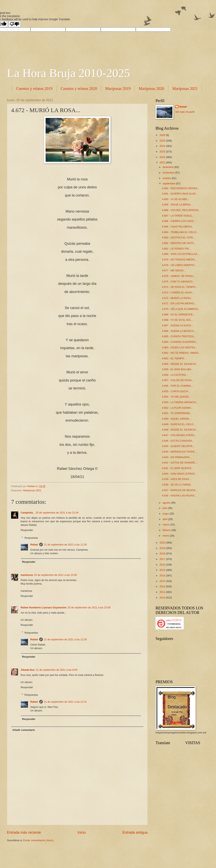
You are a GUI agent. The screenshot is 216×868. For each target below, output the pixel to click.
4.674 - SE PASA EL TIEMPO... (180, 287)
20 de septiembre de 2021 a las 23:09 (89, 607)
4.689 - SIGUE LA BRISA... (177, 205)
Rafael (34, 545)
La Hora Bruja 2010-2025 (69, 73)
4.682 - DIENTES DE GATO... (179, 243)
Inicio (82, 832)
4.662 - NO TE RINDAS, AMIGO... (181, 353)
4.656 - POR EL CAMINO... (177, 386)
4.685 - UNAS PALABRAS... (178, 227)
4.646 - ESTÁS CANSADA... (178, 441)
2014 (163, 576)
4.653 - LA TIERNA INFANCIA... (180, 402)
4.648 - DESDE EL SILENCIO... (180, 430)
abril (165, 519)
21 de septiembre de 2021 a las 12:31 (65, 702)
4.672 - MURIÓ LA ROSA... (177, 298)
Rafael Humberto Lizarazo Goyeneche (43, 607)
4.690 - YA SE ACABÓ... (176, 199)
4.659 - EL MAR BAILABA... (178, 369)
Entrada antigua (135, 832)
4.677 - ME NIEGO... (174, 270)
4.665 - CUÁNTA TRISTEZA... (179, 336)
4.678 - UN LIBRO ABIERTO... (179, 265)
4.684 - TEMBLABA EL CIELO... (180, 232)
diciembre (168, 167)
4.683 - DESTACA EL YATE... (178, 237)
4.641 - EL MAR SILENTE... (178, 468)
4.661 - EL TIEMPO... (174, 358)
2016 (163, 565)
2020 (163, 543)
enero (166, 536)
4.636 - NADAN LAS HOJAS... (179, 496)
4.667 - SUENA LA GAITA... (178, 325)
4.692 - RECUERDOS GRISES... (181, 188)
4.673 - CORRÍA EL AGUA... (178, 292)
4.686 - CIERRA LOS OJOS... (179, 221)
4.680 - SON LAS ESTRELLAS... (181, 254)
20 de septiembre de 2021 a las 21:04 (57, 513)
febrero (167, 530)
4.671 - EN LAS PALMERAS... (179, 303)
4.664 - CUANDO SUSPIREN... (180, 342)
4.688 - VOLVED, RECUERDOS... (181, 210)
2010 (163, 598)
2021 (163, 162)
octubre (167, 178)
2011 (163, 592)
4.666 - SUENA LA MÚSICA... (179, 331)
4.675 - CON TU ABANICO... (178, 282)
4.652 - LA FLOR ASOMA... (177, 408)
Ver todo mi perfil (185, 112)
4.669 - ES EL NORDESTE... (178, 315)
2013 (163, 581)
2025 (163, 141)
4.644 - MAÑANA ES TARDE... (179, 452)
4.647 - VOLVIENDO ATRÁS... (179, 435)
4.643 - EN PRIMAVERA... (177, 457)
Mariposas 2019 (118, 89)
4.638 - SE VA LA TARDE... (177, 485)
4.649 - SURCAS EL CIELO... (179, 424)
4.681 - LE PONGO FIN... (176, 249)
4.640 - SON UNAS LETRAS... (179, 474)
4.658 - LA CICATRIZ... (175, 375)
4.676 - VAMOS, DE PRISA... (178, 276)
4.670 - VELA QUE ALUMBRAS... (181, 309)
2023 (163, 152)
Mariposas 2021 (32, 490)
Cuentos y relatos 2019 (34, 89)
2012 (163, 586)
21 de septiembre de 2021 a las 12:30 (65, 545)
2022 (163, 157)
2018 (163, 553)
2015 (163, 570)
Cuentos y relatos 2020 (79, 89)
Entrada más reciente (24, 832)
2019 (163, 548)
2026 (163, 135)
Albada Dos (28, 670)
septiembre (169, 184)
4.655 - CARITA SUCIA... (176, 391)
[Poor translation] (14, 24)
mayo (166, 514)
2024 (163, 146)
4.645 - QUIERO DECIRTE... (178, 446)
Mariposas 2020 (151, 89)
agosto (167, 503)
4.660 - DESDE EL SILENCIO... (180, 364)
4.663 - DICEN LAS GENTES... (180, 347)
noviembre (169, 173)
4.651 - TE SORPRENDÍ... (177, 413)
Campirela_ (27, 513)
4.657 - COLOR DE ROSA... (178, 380)
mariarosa (27, 575)
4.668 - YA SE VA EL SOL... (178, 320)
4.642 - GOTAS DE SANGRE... (180, 463)
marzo (166, 525)
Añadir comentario (24, 730)
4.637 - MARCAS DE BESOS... (180, 490)
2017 (163, 559)
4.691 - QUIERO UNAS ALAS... (180, 194)
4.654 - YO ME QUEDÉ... (176, 397)
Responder (27, 530)
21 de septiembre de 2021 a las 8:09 (57, 670)
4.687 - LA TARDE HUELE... (178, 216)
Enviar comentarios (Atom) (38, 840)
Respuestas (31, 538)
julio (165, 508)
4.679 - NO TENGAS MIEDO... (179, 260)
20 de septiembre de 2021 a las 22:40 (55, 575)
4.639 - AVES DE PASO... (176, 479)
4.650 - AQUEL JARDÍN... (176, 419)
